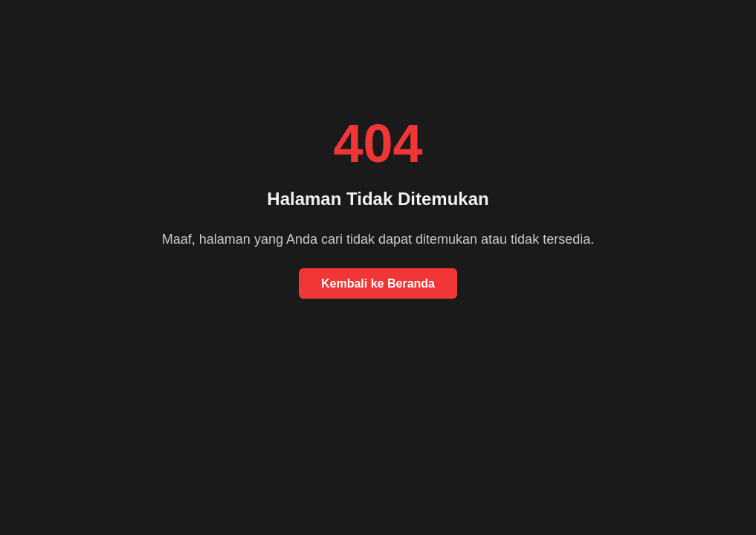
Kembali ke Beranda (378, 283)
